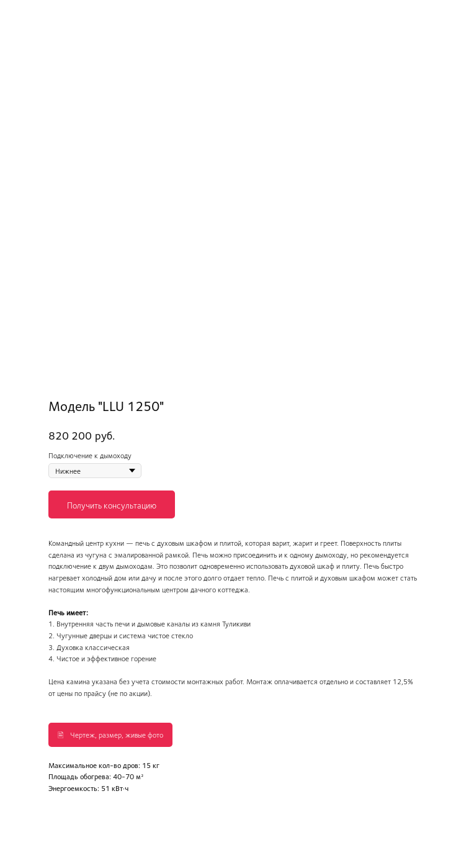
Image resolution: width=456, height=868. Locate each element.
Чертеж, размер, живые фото (117, 735)
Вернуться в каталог (54, 18)
